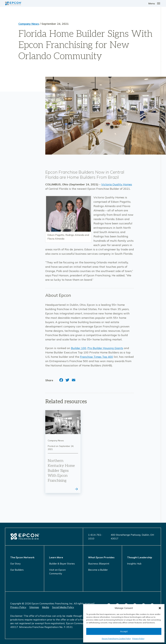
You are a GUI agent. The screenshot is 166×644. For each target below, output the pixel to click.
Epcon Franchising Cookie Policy (116, 639)
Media (46, 607)
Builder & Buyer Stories (62, 564)
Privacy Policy (138, 639)
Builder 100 (79, 348)
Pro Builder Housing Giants (105, 348)
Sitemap (34, 607)
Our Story (15, 564)
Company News (29, 24)
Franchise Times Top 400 (97, 357)
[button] (160, 608)
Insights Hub (134, 564)
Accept (124, 631)
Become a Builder (98, 570)
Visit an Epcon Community (57, 572)
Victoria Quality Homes (117, 184)
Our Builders (17, 570)
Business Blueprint (99, 564)
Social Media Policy (63, 607)
